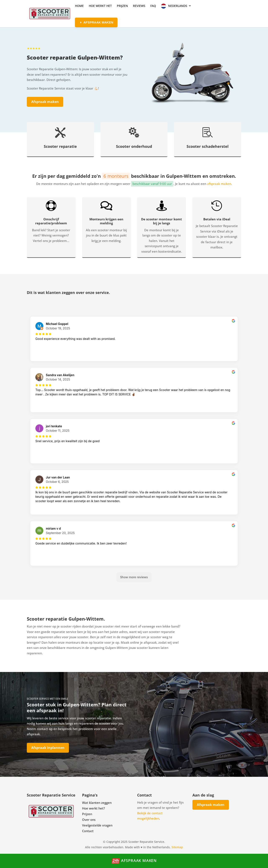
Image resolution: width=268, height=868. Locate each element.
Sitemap (177, 847)
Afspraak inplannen (48, 748)
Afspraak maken (45, 102)
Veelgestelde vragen (97, 825)
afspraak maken (219, 184)
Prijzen (87, 814)
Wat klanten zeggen (97, 803)
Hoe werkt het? (93, 808)
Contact (88, 831)
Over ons (89, 820)
